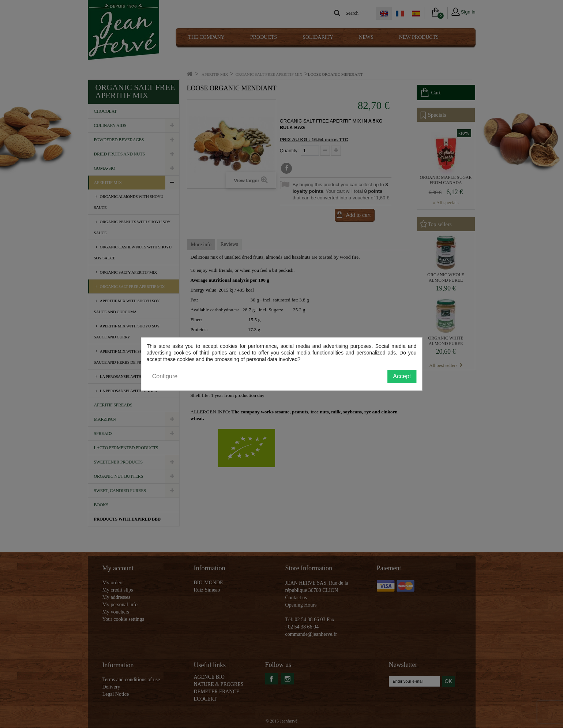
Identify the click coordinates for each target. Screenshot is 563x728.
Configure (165, 376)
